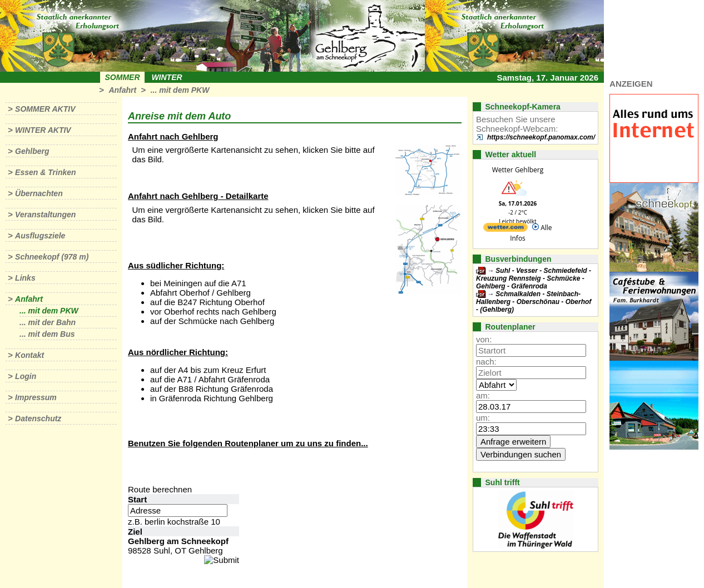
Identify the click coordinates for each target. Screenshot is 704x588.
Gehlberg (32, 151)
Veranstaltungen (45, 215)
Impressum (36, 397)
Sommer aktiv (45, 109)
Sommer (123, 77)
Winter (167, 77)
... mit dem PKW (180, 90)
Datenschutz (38, 418)
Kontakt (29, 355)
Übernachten (39, 193)
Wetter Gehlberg (518, 170)
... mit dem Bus (47, 334)
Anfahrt (122, 90)
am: (483, 395)
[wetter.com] (505, 229)
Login (26, 376)
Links (25, 278)
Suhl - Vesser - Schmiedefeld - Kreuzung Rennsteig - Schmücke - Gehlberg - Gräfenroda (534, 278)
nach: (486, 362)
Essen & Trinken (45, 172)
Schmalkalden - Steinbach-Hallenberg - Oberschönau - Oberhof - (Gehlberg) (534, 302)
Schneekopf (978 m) (52, 257)
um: (483, 418)
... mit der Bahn (48, 322)
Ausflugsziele (40, 236)
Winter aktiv (43, 130)
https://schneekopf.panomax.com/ (541, 137)
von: (484, 339)
